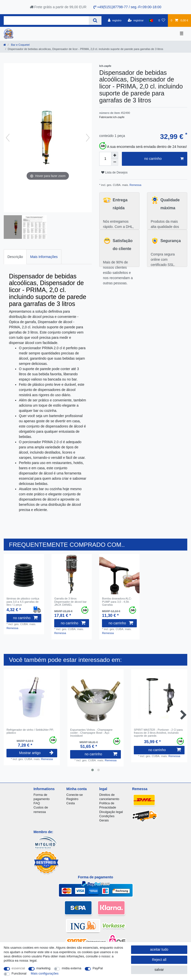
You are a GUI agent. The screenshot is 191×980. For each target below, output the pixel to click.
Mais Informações (44, 257)
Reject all (159, 960)
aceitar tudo (159, 949)
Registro (72, 799)
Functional (19, 973)
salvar (159, 970)
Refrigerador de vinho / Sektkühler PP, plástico (30, 731)
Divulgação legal (111, 812)
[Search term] (46, 21)
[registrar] (136, 20)
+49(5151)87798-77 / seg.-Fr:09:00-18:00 (127, 7)
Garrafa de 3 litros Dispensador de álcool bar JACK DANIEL (70, 602)
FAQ (37, 803)
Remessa (135, 185)
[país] (151, 20)
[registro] (115, 20)
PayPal (98, 968)
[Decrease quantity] (115, 162)
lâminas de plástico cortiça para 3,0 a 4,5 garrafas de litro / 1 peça (23, 602)
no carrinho (164, 159)
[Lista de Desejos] (162, 20)
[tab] (15, 257)
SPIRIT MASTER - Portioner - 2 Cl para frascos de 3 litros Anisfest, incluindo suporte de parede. (158, 733)
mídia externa (71, 968)
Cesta (71, 803)
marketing (43, 968)
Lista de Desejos (114, 172)
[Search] (95, 21)
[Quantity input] (105, 159)
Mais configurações (45, 973)
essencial (18, 968)
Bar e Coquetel (20, 45)
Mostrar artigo (36, 753)
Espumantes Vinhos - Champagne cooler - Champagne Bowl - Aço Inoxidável (91, 733)
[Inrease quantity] (115, 155)
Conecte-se (75, 795)
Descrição (15, 257)
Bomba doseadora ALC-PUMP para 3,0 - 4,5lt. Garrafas (117, 602)
